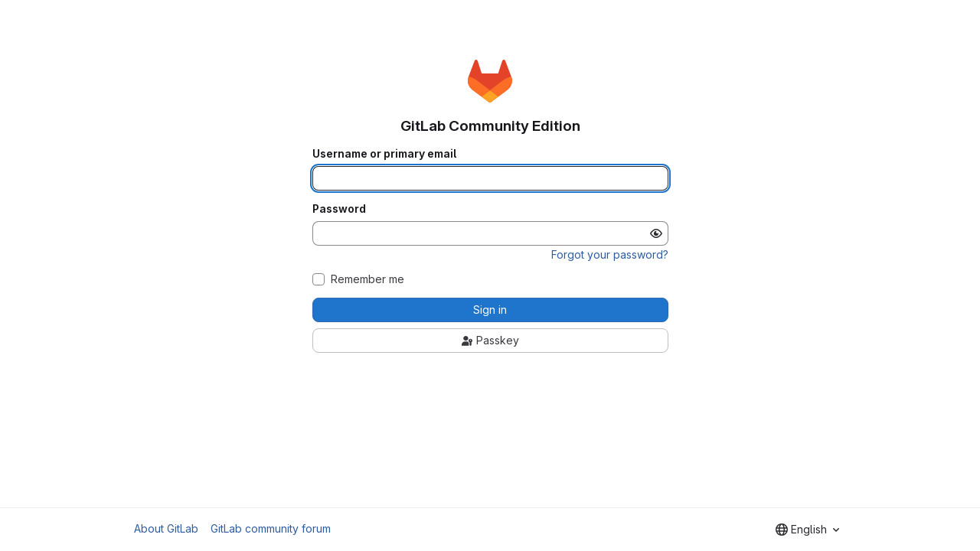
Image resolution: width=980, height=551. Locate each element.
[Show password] (656, 233)
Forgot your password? (610, 254)
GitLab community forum (271, 528)
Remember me (367, 279)
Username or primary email (384, 154)
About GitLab (166, 528)
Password (339, 209)
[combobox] (807, 530)
